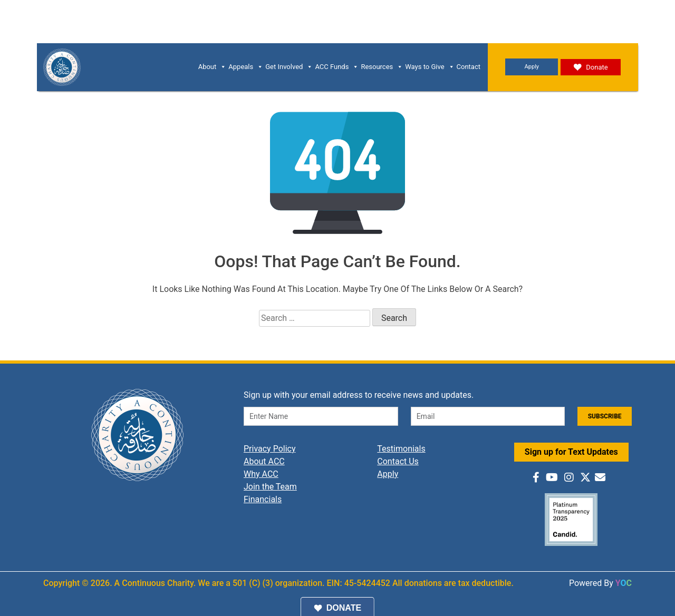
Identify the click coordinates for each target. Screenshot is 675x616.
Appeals (246, 67)
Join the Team (270, 487)
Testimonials (401, 449)
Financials (263, 499)
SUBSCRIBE (605, 416)
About (213, 67)
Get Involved (289, 67)
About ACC (264, 461)
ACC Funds (337, 67)
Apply (532, 67)
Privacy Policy (270, 449)
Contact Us (398, 461)
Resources (382, 67)
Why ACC (261, 474)
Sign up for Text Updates (571, 452)
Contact (469, 67)
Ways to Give (430, 67)
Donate (590, 67)
